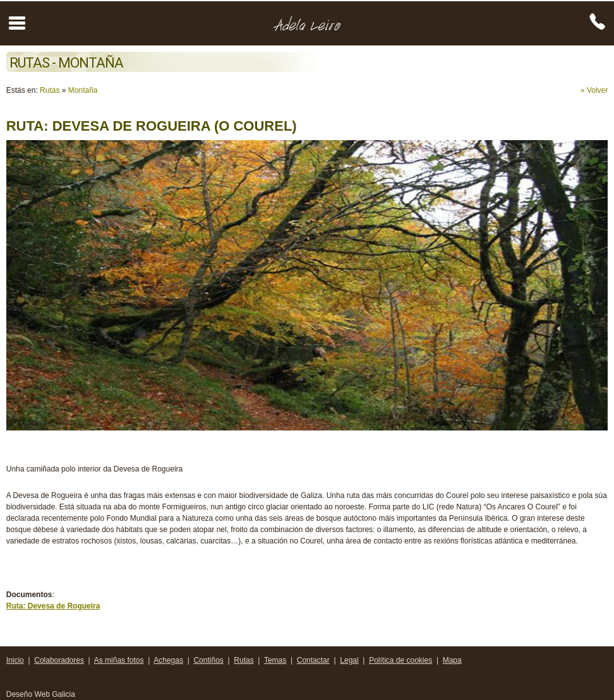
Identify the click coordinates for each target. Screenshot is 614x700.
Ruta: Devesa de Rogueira (53, 606)
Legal (349, 660)
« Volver (594, 90)
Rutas (50, 90)
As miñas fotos (119, 660)
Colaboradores (59, 660)
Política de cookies (400, 660)
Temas (275, 660)
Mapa (452, 660)
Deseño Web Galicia (42, 694)
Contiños (208, 660)
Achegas (168, 660)
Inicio (15, 660)
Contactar (313, 660)
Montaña (83, 90)
